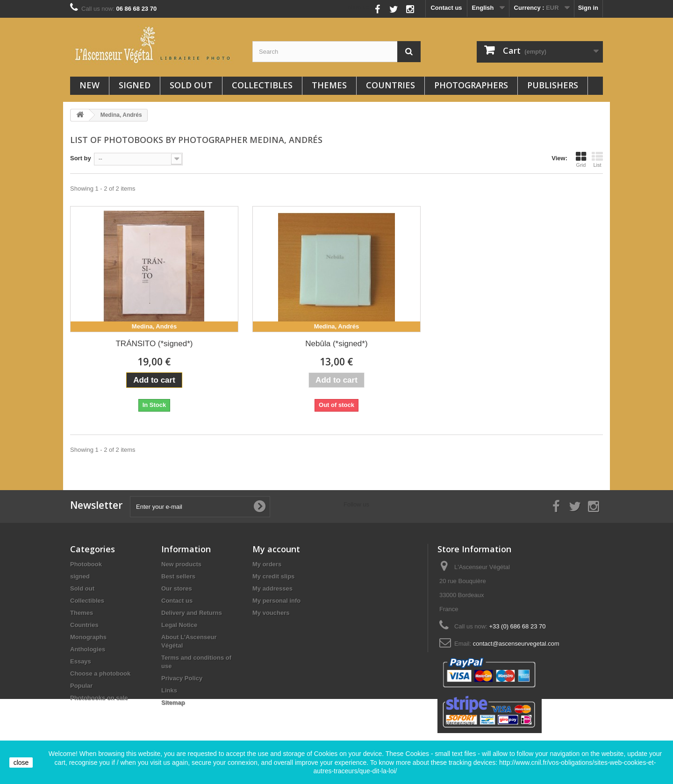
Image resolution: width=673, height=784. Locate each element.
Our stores (177, 588)
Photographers (471, 85)
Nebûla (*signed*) (336, 344)
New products (181, 564)
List (597, 159)
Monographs (88, 637)
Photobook (86, 564)
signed (135, 85)
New (89, 85)
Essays (81, 661)
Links (169, 690)
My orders (267, 564)
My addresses (272, 588)
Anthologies (88, 649)
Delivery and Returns (192, 613)
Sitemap (173, 702)
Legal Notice (179, 625)
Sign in (588, 8)
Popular (81, 686)
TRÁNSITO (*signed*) (154, 344)
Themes (329, 85)
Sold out (191, 85)
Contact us (446, 8)
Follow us (357, 7)
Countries (390, 85)
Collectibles (262, 85)
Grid (581, 159)
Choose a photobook (100, 674)
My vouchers (271, 613)
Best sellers (178, 576)
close (21, 763)
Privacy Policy (182, 678)
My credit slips (273, 576)
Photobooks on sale (99, 698)
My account (276, 549)
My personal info (276, 601)
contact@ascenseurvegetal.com (516, 644)
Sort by (81, 158)
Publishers (553, 85)
